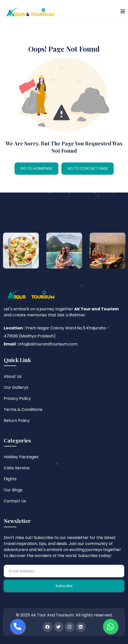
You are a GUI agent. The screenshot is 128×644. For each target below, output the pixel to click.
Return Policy (17, 421)
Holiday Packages (21, 457)
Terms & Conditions (23, 409)
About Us (13, 376)
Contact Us (15, 501)
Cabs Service (17, 468)
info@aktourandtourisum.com (48, 344)
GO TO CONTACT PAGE (88, 168)
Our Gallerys (16, 387)
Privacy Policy (17, 398)
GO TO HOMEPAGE (36, 168)
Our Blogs (13, 490)
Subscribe (64, 586)
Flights (10, 479)
